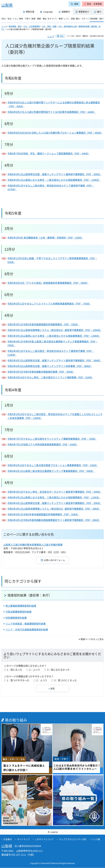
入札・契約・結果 (49, 26)
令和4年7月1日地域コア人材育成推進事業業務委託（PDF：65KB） (43, 444)
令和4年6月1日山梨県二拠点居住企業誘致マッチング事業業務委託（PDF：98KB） (51, 471)
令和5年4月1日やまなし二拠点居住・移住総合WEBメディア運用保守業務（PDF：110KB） (51, 353)
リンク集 (96, 839)
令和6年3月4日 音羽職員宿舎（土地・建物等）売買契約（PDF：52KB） (45, 238)
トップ (4, 26)
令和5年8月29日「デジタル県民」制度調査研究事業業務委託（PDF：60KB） (48, 283)
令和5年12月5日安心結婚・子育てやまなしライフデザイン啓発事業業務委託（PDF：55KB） (52, 260)
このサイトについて (44, 839)
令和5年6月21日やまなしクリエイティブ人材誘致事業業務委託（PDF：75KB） (49, 304)
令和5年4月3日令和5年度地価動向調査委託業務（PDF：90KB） (41, 372)
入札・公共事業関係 (32, 26)
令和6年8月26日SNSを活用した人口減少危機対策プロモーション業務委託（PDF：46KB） (55, 133)
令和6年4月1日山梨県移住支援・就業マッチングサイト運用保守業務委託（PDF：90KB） (55, 174)
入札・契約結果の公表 (67, 26)
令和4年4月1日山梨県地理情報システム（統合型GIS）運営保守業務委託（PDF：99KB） (54, 509)
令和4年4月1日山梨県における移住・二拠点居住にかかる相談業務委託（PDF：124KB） (54, 497)
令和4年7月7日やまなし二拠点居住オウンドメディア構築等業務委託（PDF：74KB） (52, 439)
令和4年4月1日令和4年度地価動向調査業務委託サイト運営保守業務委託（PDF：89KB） (54, 520)
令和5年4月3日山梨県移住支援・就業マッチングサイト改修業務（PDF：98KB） (50, 366)
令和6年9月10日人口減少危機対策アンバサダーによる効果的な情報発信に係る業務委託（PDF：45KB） (54, 104)
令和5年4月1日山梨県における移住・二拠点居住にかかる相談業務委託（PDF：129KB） (54, 336)
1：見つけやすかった (18, 680)
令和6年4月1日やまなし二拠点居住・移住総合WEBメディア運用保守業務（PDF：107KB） (51, 187)
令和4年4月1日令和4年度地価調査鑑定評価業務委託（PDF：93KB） (43, 514)
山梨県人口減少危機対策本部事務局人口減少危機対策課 (33, 545)
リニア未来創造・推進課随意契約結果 (26, 624)
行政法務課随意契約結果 (19, 612)
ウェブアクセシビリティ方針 (73, 839)
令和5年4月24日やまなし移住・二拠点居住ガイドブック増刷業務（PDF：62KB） (50, 377)
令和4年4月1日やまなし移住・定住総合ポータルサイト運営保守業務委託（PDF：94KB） (55, 492)
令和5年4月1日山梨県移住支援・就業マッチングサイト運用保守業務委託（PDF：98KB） (55, 360)
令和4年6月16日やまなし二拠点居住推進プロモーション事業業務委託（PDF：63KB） (53, 465)
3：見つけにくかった (65, 680)
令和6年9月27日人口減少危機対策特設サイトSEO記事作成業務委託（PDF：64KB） (52, 112)
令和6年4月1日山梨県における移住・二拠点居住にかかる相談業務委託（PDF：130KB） (54, 180)
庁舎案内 (8, 839)
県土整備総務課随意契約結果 (21, 606)
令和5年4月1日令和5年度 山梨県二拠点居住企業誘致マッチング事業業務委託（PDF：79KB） (53, 343)
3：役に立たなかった (58, 670)
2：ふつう (35, 670)
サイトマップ (23, 839)
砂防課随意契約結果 (16, 618)
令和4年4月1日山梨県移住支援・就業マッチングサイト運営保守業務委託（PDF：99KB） (55, 503)
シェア (51, 36)
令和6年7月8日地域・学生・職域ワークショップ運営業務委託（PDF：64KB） (49, 153)
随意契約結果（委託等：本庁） (30, 595)
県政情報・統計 (15, 26)
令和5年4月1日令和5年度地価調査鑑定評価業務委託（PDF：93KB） (43, 324)
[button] (93, 4)
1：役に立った (15, 670)
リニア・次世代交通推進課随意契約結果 (27, 630)
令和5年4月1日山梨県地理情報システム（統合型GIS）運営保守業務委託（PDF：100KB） (55, 330)
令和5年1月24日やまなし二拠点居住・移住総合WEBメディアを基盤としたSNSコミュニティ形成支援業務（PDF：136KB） (55, 416)
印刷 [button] (62, 36)
